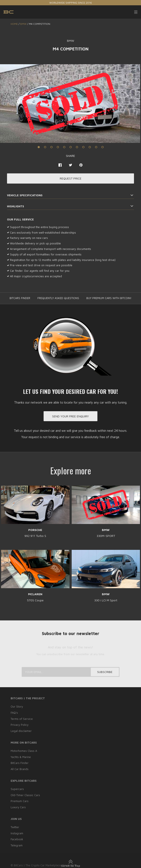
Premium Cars (20, 801)
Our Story (17, 706)
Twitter (15, 827)
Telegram (17, 845)
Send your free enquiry (70, 416)
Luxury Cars (18, 807)
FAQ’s (14, 713)
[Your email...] (71, 672)
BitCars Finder (20, 763)
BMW (23, 24)
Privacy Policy (20, 725)
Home (14, 24)
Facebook (17, 839)
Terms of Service (22, 719)
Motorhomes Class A (24, 751)
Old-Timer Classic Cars (25, 795)
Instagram (17, 833)
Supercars (17, 789)
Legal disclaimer (21, 731)
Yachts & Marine (21, 757)
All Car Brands (20, 769)
